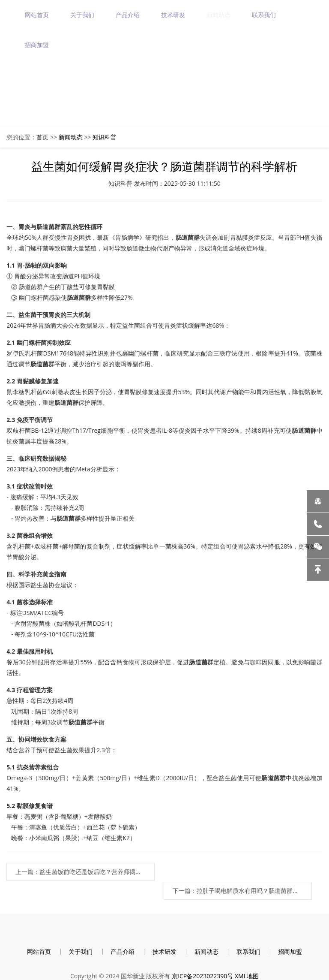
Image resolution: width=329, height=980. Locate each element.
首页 (42, 137)
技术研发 (174, 15)
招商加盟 (38, 45)
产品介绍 (129, 15)
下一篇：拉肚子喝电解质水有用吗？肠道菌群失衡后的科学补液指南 (251, 872)
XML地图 (247, 960)
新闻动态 (219, 15)
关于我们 (83, 15)
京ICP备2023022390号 (202, 960)
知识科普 (105, 137)
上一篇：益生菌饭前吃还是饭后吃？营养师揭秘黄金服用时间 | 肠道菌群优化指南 (77, 872)
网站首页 (38, 15)
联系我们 (265, 15)
